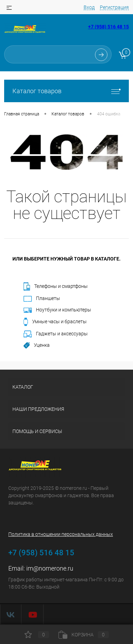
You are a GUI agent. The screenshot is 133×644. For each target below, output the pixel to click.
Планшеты (42, 299)
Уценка (37, 345)
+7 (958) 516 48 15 (108, 27)
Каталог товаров (66, 91)
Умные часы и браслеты (55, 322)
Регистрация (114, 7)
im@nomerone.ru (50, 568)
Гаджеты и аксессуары (56, 334)
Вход (89, 7)
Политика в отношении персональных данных (61, 534)
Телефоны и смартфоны (56, 286)
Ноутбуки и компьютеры (57, 310)
